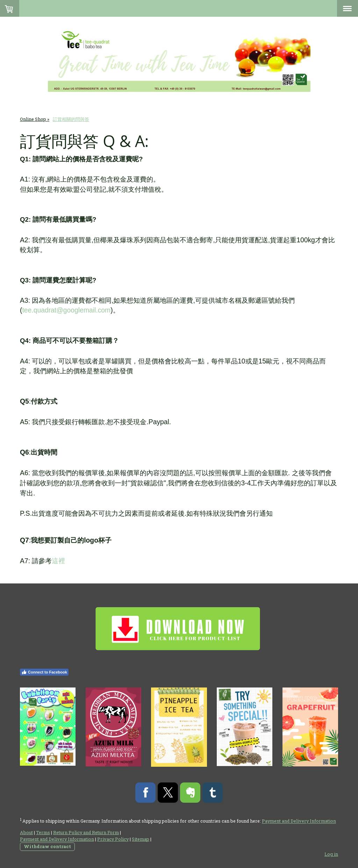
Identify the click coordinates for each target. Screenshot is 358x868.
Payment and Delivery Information (299, 821)
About (26, 832)
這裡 (58, 561)
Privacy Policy (113, 839)
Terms (43, 832)
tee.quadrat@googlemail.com (66, 310)
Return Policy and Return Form (86, 832)
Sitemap (141, 839)
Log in (331, 854)
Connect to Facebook (44, 672)
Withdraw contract (47, 846)
